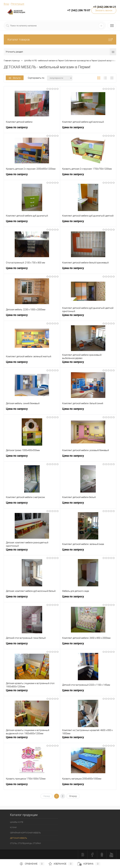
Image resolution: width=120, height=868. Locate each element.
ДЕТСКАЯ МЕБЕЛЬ (19, 838)
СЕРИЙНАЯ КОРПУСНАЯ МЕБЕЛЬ (25, 833)
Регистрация (18, 4)
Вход (6, 4)
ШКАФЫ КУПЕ (17, 822)
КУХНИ (13, 827)
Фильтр (15, 78)
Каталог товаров (60, 40)
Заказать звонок (104, 10)
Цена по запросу (17, 127)
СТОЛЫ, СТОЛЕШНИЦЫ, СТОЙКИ (25, 843)
